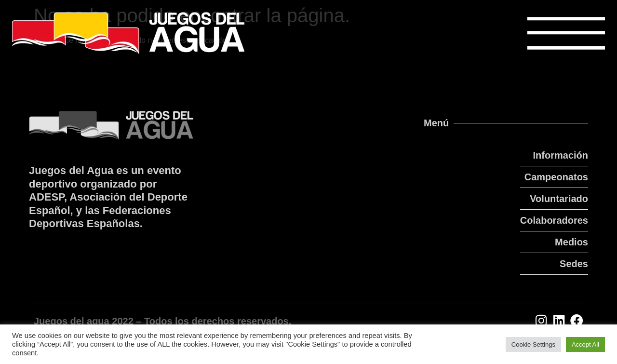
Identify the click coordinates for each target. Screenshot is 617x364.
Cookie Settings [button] (533, 344)
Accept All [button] (585, 344)
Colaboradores (554, 220)
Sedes (574, 264)
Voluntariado (559, 199)
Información (561, 155)
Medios (571, 242)
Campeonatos (556, 177)
